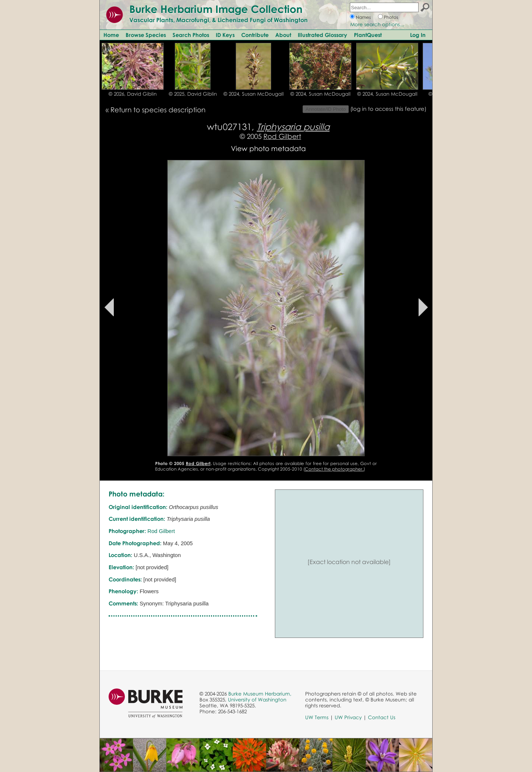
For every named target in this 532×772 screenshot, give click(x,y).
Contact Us (382, 717)
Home (111, 35)
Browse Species (146, 35)
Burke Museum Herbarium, (260, 694)
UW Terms (317, 717)
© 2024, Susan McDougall (254, 94)
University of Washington (257, 700)
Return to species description (158, 110)
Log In (418, 35)
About (283, 35)
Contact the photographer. (334, 469)
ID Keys (225, 35)
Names (363, 17)
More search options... (377, 24)
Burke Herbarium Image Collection (216, 9)
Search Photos (191, 35)
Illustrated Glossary (323, 35)
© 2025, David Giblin (193, 94)
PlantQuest (368, 35)
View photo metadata (268, 148)
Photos (391, 17)
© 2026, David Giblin (133, 94)
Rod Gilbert (282, 136)
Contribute (255, 35)
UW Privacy (348, 717)
